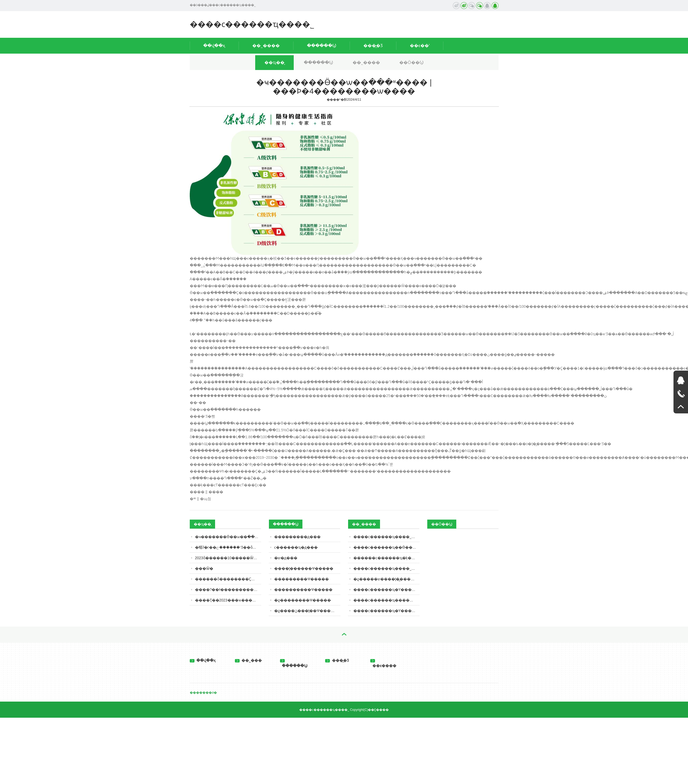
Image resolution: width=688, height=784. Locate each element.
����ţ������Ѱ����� (304, 568)
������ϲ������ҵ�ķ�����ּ (386, 558)
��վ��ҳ (214, 46)
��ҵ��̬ (274, 62)
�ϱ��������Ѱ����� (303, 600)
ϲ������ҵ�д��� (296, 547)
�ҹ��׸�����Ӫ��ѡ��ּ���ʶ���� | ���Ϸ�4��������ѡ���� (228, 537)
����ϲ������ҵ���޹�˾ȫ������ (386, 537)
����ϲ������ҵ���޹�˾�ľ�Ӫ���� (386, 568)
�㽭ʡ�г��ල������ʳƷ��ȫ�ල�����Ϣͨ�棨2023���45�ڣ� (228, 547)
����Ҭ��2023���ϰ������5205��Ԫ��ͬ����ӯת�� (228, 600)
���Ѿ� (204, 568)
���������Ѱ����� (302, 579)
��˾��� (248, 660)
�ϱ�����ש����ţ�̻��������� (386, 579)
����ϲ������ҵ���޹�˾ (252, 24)
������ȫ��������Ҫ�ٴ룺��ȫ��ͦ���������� (228, 579)
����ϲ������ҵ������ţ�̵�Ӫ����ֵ (386, 600)
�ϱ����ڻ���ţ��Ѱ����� (306, 611)
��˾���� (266, 46)
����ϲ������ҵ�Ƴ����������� (386, 590)
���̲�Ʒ (373, 46)
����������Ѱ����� (303, 590)
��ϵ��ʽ (420, 46)
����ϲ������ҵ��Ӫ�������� (386, 547)
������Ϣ (322, 46)
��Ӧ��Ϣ (411, 62)
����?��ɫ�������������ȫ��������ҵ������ (228, 590)
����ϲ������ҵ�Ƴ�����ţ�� (386, 611)
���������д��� (297, 537)
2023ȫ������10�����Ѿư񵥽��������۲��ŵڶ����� (228, 558)
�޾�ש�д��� (286, 558)
